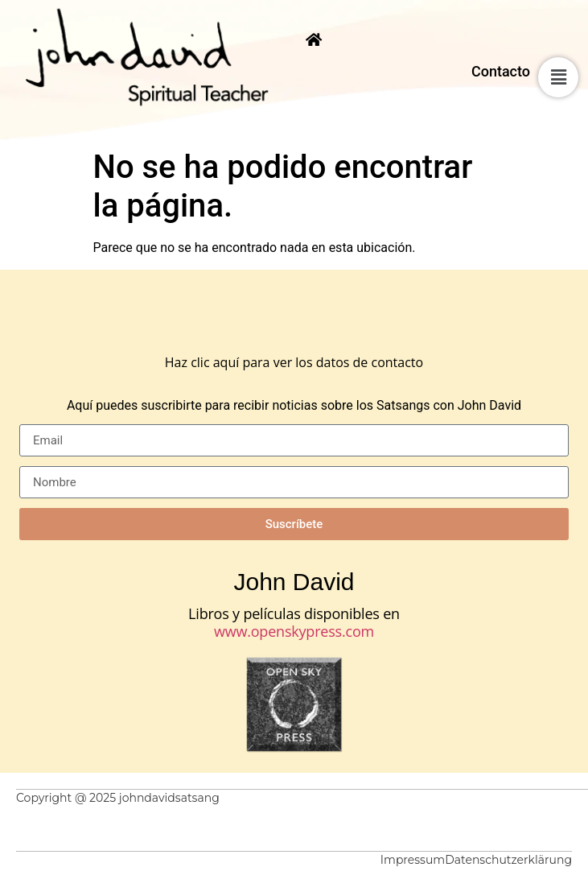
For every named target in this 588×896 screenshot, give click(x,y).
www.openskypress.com (294, 631)
